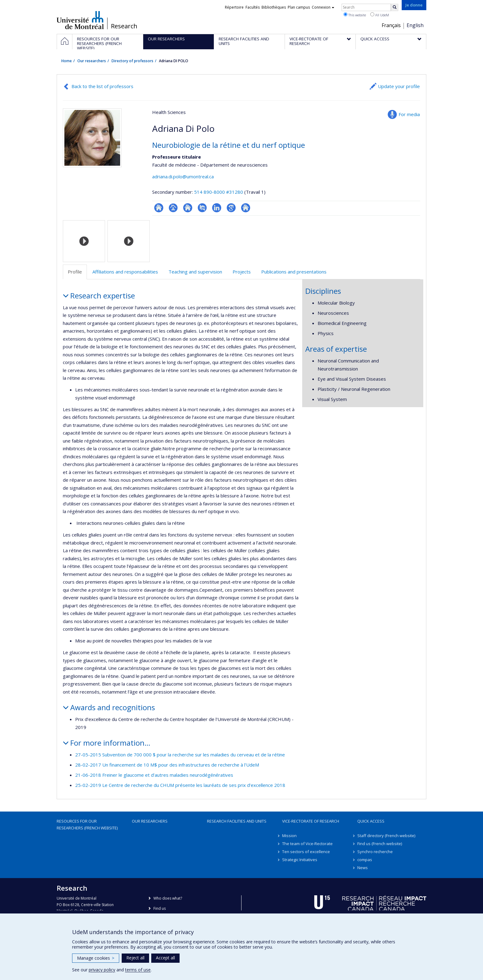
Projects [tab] (242, 272)
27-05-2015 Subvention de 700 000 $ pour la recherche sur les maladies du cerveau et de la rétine (180, 755)
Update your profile (399, 86)
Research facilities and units (237, 821)
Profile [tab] (75, 272)
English (415, 25)
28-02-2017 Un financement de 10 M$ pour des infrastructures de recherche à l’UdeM (167, 765)
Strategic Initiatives (300, 860)
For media (409, 114)
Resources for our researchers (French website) (87, 824)
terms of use (138, 970)
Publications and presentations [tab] (294, 272)
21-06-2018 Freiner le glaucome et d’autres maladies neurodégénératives (154, 775)
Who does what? (168, 898)
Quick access (371, 821)
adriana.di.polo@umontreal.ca (183, 176)
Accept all (165, 958)
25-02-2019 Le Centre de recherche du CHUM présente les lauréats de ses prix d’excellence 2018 (180, 785)
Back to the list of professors (102, 86)
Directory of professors (132, 61)
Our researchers (92, 61)
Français (391, 25)
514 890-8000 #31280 (219, 192)
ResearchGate (159, 208)
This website (355, 15)
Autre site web (246, 208)
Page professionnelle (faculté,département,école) (173, 208)
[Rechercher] (395, 7)
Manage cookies (96, 958)
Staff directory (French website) (386, 836)
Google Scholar (231, 208)
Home (67, 61)
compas (365, 860)
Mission (289, 836)
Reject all (135, 958)
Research (124, 26)
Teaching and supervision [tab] (195, 272)
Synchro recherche (375, 852)
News (363, 868)
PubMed (202, 208)
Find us (160, 908)
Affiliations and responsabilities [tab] (125, 272)
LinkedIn (217, 208)
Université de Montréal (80, 20)
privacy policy (102, 970)
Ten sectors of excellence (306, 852)
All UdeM (380, 15)
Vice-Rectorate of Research (311, 821)
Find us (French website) (380, 844)
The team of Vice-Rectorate (307, 844)
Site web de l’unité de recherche (188, 208)
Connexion (323, 7)
